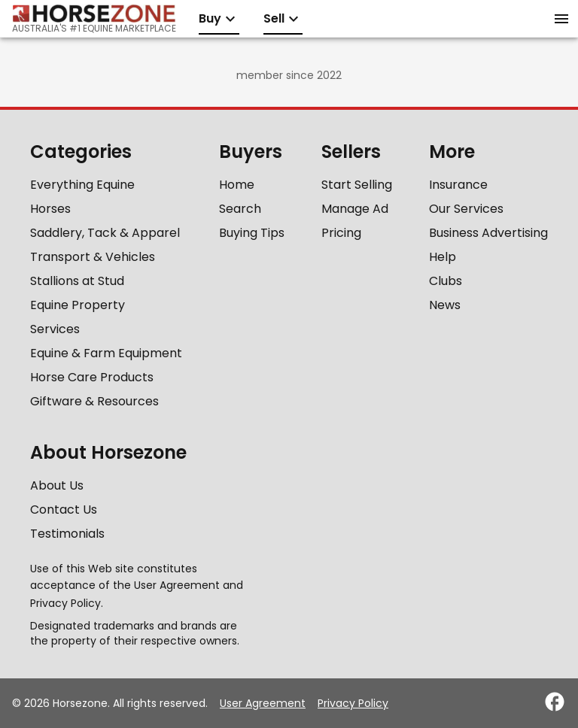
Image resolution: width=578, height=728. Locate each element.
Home (237, 185)
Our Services (466, 209)
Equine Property (78, 305)
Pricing (341, 233)
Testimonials (67, 534)
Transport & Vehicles (93, 257)
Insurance (458, 185)
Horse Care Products (92, 377)
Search (240, 209)
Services (55, 329)
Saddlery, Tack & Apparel (105, 233)
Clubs (446, 281)
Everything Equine (82, 185)
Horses (50, 209)
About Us (57, 485)
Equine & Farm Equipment (106, 353)
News (445, 305)
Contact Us (64, 510)
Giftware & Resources (94, 401)
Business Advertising (488, 233)
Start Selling (357, 185)
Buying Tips (252, 233)
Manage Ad (355, 209)
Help (443, 257)
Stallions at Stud (77, 281)
